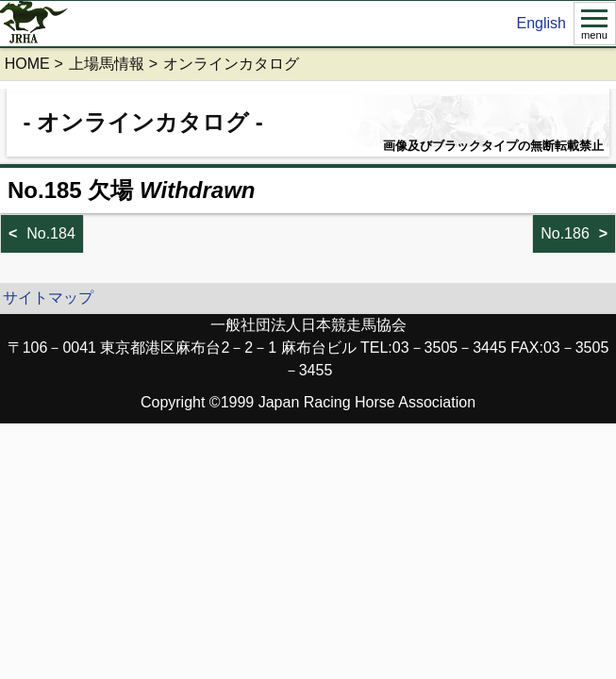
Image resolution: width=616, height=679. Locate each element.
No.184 (51, 233)
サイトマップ (48, 298)
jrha (34, 24)
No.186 (565, 233)
